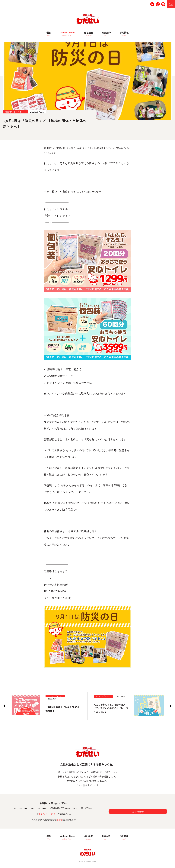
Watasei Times (67, 33)
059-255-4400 (23, 808)
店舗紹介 (106, 33)
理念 (49, 33)
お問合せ (171, 4)
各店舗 (59, 820)
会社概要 (88, 33)
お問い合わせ (138, 811)
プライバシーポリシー (48, 814)
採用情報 (124, 33)
